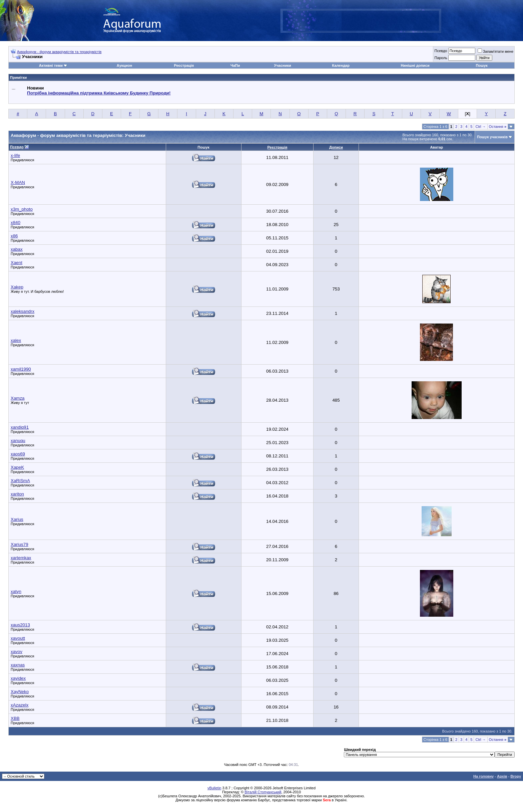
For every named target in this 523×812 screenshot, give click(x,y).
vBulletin (214, 788)
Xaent (17, 263)
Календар (341, 65)
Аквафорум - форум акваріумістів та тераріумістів (59, 52)
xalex (16, 340)
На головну (483, 776)
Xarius (17, 519)
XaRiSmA (20, 481)
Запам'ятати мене (495, 51)
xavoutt (18, 638)
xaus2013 (20, 625)
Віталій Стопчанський (263, 792)
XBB (15, 718)
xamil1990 (21, 369)
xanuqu (18, 441)
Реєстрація (184, 65)
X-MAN (18, 182)
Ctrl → (480, 127)
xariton (17, 494)
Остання (498, 127)
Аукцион (124, 65)
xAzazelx (20, 705)
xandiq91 (20, 427)
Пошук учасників (492, 137)
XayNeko (20, 692)
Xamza (18, 398)
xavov (17, 652)
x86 (14, 236)
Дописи (336, 147)
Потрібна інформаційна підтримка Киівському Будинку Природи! (99, 93)
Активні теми (51, 65)
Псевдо (441, 51)
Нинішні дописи (415, 65)
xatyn (16, 591)
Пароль (441, 58)
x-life (15, 155)
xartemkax (21, 558)
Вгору (516, 776)
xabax (17, 249)
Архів (502, 776)
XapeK (17, 467)
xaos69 (18, 454)
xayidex (18, 678)
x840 (16, 223)
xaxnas (18, 665)
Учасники (283, 65)
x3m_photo (22, 209)
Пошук (481, 65)
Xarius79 (20, 544)
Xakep (17, 287)
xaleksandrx (23, 311)
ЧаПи (235, 65)
